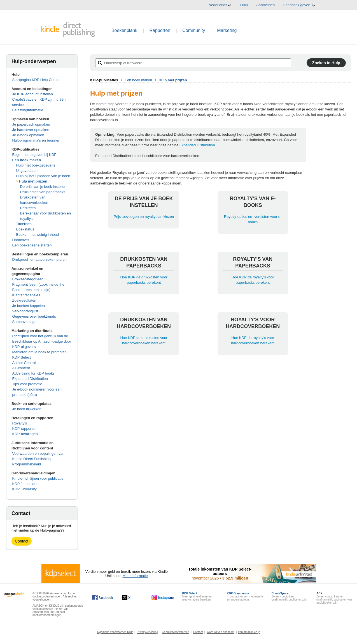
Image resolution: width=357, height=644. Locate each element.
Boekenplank (124, 30)
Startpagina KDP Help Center (36, 80)
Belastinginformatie (28, 110)
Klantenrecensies (26, 295)
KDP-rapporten (25, 429)
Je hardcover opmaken (31, 130)
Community (194, 30)
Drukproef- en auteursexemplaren (39, 259)
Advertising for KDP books (34, 373)
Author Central (24, 363)
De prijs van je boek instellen (43, 187)
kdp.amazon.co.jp (249, 632)
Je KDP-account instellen (33, 94)
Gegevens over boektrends (34, 316)
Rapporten (160, 30)
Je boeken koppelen (29, 306)
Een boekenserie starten (32, 245)
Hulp (244, 5)
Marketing (227, 30)
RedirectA (28, 208)
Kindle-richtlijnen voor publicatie (38, 478)
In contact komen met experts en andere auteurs (245, 596)
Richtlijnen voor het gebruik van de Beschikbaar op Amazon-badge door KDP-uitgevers (42, 341)
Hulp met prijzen (33, 181)
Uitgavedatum (27, 171)
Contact (22, 541)
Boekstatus (25, 229)
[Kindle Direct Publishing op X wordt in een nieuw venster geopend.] (132, 597)
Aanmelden (265, 5)
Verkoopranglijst (25, 311)
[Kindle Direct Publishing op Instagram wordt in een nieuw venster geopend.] (163, 597)
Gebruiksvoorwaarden (176, 632)
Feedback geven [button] (300, 5)
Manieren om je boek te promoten (39, 352)
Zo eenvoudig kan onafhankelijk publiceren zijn (289, 596)
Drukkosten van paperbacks (43, 192)
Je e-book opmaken (28, 135)
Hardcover (21, 240)
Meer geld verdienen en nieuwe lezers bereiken (197, 596)
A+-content (21, 368)
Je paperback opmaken (31, 124)
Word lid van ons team (221, 632)
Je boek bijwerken (27, 409)
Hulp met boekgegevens (36, 165)
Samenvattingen (25, 322)
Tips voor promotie (27, 384)
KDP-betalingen (25, 434)
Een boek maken (27, 160)
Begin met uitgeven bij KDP (34, 155)
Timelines (24, 224)
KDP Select (22, 357)
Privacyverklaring (147, 632)
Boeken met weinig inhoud (38, 235)
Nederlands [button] (220, 5)
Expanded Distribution (30, 379)
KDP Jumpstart (25, 484)
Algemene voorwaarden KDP (115, 632)
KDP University (25, 489)
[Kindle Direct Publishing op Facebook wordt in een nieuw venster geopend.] (103, 597)
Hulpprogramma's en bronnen (36, 140)
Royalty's (20, 423)
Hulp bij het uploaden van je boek (43, 176)
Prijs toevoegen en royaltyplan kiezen (144, 217)
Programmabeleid (27, 464)
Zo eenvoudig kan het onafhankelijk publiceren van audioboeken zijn (334, 598)
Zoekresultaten (24, 300)
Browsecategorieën (28, 279)
